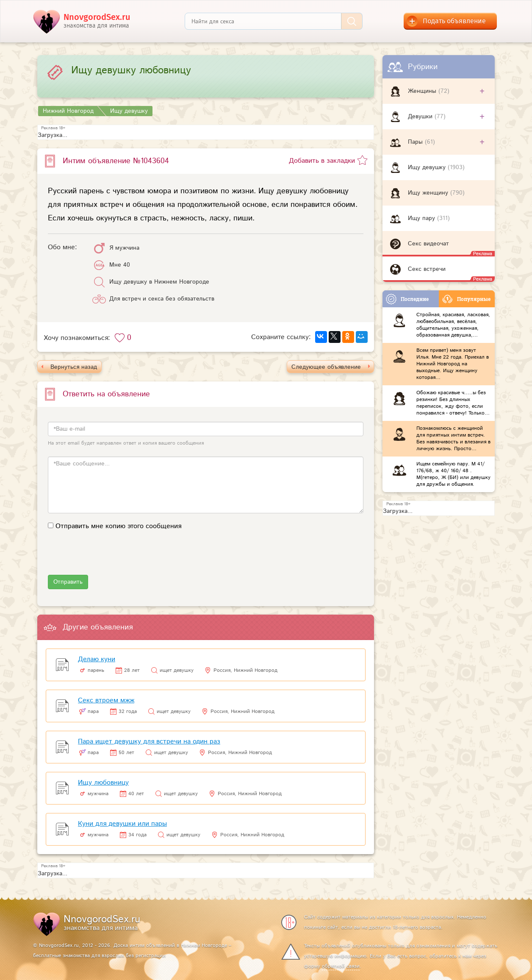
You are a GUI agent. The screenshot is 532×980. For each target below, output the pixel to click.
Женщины (423, 91)
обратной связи (341, 966)
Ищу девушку (428, 167)
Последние (407, 299)
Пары (416, 142)
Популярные (466, 299)
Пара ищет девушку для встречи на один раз (149, 742)
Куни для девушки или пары (122, 824)
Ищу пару (423, 218)
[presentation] (112, 558)
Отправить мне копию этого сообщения (118, 526)
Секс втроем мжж (106, 700)
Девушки (421, 117)
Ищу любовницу (103, 783)
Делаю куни (97, 659)
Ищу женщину (429, 193)
